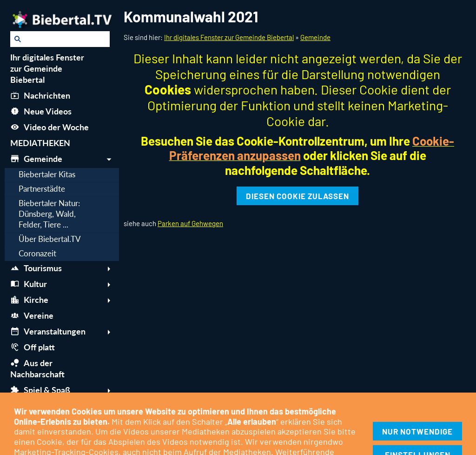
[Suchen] (60, 39)
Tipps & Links (321, 424)
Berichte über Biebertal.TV (251, 424)
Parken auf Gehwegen (190, 223)
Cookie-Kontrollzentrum (134, 424)
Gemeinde (315, 37)
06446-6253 (321, 442)
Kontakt (191, 424)
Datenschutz (70, 424)
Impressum (26, 424)
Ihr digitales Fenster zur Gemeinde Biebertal (229, 37)
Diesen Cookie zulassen (297, 196)
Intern (359, 424)
